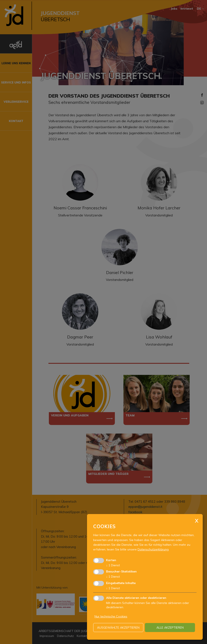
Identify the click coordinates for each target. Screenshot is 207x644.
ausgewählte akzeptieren (118, 628)
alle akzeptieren (170, 628)
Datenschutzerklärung (153, 549)
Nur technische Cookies (111, 616)
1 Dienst (113, 565)
